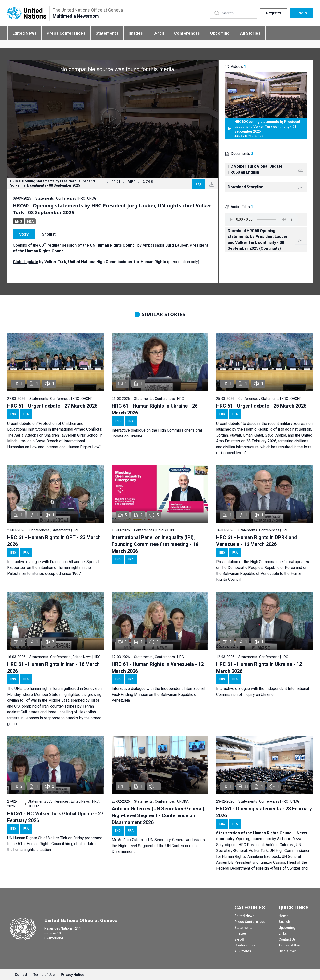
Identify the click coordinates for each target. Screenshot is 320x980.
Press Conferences (66, 33)
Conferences (187, 33)
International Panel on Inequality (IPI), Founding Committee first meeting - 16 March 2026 (155, 544)
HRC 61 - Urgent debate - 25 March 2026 (261, 406)
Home (283, 916)
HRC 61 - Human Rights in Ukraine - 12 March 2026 (259, 668)
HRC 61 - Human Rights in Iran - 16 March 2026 (53, 668)
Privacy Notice (72, 975)
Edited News (24, 33)
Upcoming (220, 33)
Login (302, 13)
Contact (21, 975)
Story (24, 234)
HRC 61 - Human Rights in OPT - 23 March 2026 (54, 541)
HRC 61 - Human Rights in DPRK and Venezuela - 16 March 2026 (257, 541)
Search (284, 922)
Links (283, 933)
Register (274, 13)
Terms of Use (289, 945)
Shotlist (49, 234)
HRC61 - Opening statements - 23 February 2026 (264, 812)
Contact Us (287, 939)
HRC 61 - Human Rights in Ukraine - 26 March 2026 (155, 409)
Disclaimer (287, 951)
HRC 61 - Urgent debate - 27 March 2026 (52, 406)
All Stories (250, 33)
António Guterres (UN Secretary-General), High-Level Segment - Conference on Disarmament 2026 (159, 815)
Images (136, 33)
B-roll (159, 33)
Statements (107, 33)
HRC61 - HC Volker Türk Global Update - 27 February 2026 (55, 817)
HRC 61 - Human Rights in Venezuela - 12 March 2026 (158, 668)
